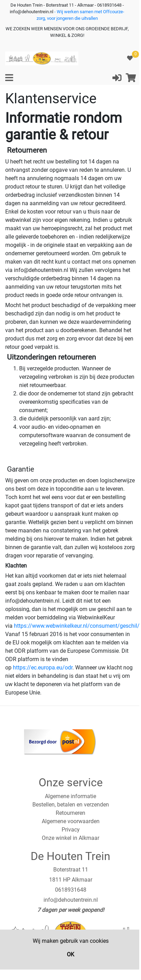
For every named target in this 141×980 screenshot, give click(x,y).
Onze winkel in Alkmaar (70, 838)
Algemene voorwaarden (71, 821)
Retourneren (70, 813)
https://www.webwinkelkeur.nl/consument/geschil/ (77, 626)
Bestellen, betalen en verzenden (71, 805)
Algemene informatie (70, 796)
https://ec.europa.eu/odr (43, 668)
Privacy (71, 830)
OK (70, 954)
